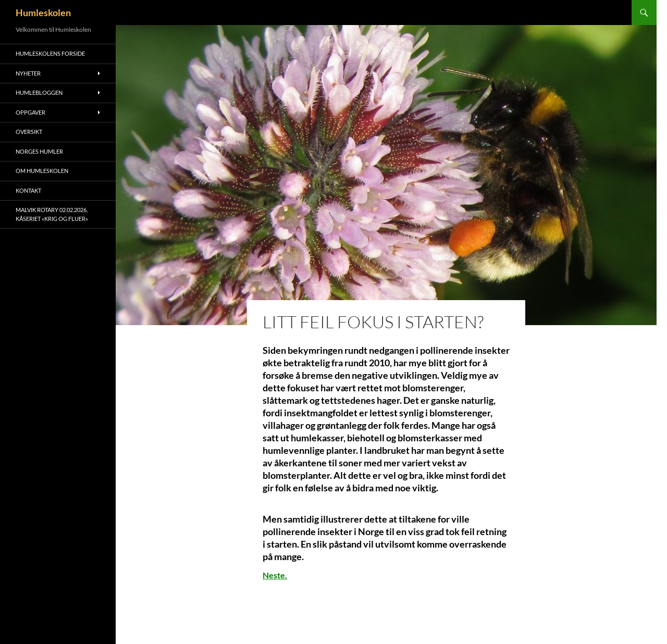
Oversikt (29, 132)
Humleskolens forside (50, 53)
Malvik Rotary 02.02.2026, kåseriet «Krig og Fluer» (52, 214)
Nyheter (28, 73)
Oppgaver (30, 112)
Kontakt (28, 190)
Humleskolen (43, 13)
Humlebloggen (39, 92)
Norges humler (39, 151)
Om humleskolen (42, 171)
